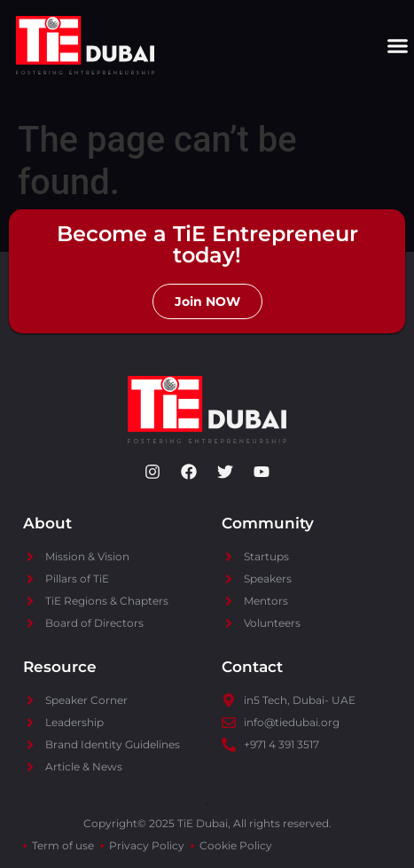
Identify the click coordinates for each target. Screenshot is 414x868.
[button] (398, 45)
